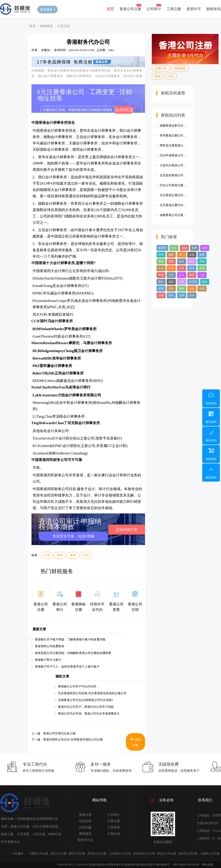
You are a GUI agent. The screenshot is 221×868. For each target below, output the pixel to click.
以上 (182, 275)
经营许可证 (85, 840)
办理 (161, 295)
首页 (110, 9)
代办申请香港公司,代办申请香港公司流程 (174, 155)
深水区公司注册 (188, 854)
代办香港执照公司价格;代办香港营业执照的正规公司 (92, 693)
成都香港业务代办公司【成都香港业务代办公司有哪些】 (174, 126)
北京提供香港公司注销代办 (174, 175)
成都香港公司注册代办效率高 (174, 215)
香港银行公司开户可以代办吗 (77, 686)
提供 (202, 268)
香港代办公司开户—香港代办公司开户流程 (86, 707)
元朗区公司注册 (210, 854)
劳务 (161, 255)
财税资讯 (214, 9)
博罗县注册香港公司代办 (174, 145)
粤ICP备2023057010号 (186, 865)
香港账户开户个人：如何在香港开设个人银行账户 (67, 667)
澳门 (182, 255)
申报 (161, 275)
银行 (161, 282)
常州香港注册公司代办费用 (174, 135)
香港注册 (85, 815)
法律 (171, 268)
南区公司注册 (77, 854)
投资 (202, 289)
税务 (202, 255)
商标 (158, 76)
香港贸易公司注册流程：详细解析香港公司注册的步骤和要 (73, 653)
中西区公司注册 (38, 854)
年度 (202, 261)
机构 (195, 248)
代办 (86, 555)
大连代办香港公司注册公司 (174, 165)
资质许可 (194, 9)
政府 (205, 248)
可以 (171, 289)
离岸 (192, 275)
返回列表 (136, 742)
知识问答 (85, 821)
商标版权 (85, 834)
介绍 (171, 76)
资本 (192, 295)
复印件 (162, 248)
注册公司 (161, 68)
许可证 (193, 282)
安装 (182, 282)
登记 (174, 248)
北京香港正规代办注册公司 (174, 195)
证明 (182, 295)
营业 (205, 282)
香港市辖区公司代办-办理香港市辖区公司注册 (73, 740)
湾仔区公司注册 (97, 854)
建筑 (182, 289)
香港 (73, 555)
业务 (192, 289)
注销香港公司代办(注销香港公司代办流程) (85, 700)
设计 (192, 268)
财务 (60, 555)
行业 (171, 275)
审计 (171, 295)
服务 (171, 255)
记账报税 (180, 68)
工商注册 (174, 9)
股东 (192, 261)
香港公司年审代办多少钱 (59, 733)
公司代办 (64, 26)
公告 (202, 275)
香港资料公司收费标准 (50, 646)
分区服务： (19, 854)
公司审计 (154, 9)
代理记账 (85, 827)
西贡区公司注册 (167, 854)
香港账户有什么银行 (48, 660)
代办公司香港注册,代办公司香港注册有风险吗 (174, 185)
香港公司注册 (130, 9)
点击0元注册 (124, 111)
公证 (192, 255)
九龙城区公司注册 (120, 854)
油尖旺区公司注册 (144, 854)
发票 (161, 289)
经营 (171, 261)
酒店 (171, 282)
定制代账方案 (127, 530)
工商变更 (114, 827)
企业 (161, 268)
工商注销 (114, 834)
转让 (182, 261)
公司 (47, 555)
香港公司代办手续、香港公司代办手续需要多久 (89, 714)
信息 (184, 248)
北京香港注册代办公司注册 (174, 205)
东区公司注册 (58, 854)
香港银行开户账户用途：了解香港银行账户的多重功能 (70, 639)
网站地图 (208, 865)
